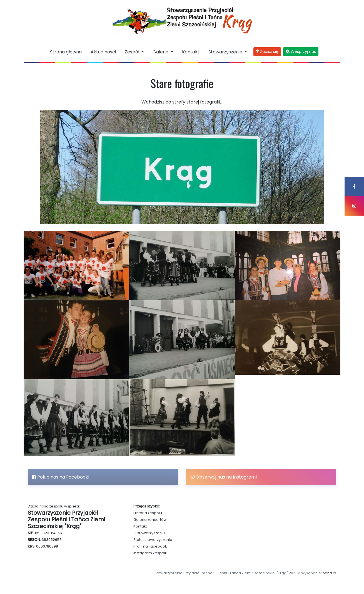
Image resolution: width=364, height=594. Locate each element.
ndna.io (329, 573)
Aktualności (103, 52)
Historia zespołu (148, 513)
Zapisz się (267, 51)
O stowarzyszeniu (149, 533)
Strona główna (66, 52)
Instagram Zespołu (150, 553)
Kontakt (191, 52)
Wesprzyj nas (301, 51)
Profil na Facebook (150, 546)
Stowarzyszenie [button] (226, 52)
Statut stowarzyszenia (153, 540)
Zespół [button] (133, 52)
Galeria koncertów (150, 520)
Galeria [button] (161, 52)
